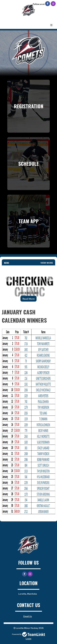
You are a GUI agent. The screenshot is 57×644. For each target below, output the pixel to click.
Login (28, 639)
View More (47, 263)
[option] (28, 285)
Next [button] (50, 278)
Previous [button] (7, 278)
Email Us (28, 616)
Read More (29, 299)
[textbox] (28, 411)
